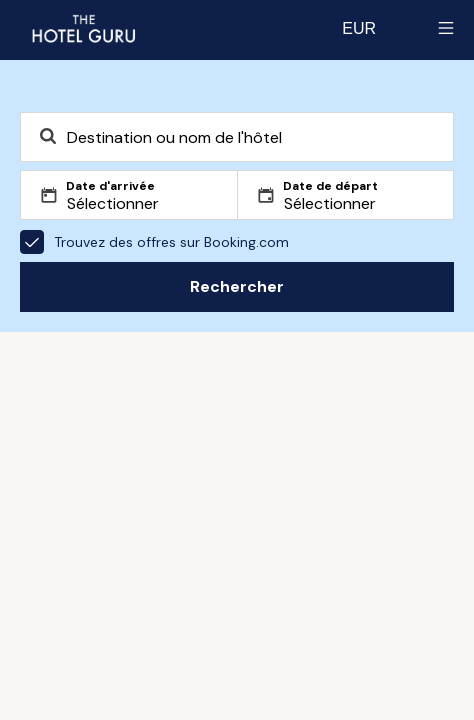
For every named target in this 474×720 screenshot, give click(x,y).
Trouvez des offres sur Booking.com (154, 242)
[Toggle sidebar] (446, 28)
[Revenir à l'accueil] (83, 28)
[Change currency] (359, 28)
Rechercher (237, 286)
